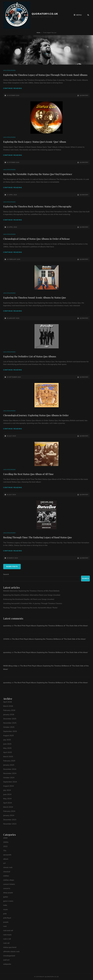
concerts (7, 888)
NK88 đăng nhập (10, 666)
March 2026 (8, 706)
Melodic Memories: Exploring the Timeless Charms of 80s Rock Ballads (31, 591)
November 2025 (10, 723)
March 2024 (8, 807)
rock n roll (7, 939)
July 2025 (7, 740)
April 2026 (8, 702)
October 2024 (9, 778)
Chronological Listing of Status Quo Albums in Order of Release (37, 239)
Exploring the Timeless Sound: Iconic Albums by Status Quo (35, 297)
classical (7, 872)
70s (5, 851)
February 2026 (9, 710)
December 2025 (10, 719)
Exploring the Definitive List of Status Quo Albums (30, 356)
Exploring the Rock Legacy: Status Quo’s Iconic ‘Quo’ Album (35, 142)
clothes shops (9, 880)
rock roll (6, 943)
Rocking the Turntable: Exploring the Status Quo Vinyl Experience (38, 174)
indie (5, 905)
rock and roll (8, 930)
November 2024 (10, 773)
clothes (6, 876)
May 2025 (7, 748)
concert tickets (9, 884)
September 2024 (10, 782)
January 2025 (9, 765)
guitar (6, 897)
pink (5, 914)
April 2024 (8, 803)
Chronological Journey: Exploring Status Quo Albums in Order (36, 415)
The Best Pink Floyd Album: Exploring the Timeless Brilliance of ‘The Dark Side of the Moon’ (51, 626)
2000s (6, 842)
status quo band (10, 947)
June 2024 (7, 794)
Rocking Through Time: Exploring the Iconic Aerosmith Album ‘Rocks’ (30, 608)
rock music (7, 935)
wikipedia (7, 964)
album (6, 859)
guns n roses (8, 901)
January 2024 (9, 815)
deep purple (8, 893)
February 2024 (9, 811)
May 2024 (7, 799)
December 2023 (10, 820)
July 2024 (7, 790)
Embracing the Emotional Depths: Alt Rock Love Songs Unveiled (29, 599)
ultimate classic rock (11, 951)
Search (6, 574)
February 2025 (9, 761)
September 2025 (10, 731)
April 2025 (8, 752)
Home (38, 33)
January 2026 (9, 714)
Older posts (12, 567)
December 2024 (10, 769)
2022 (5, 846)
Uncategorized (9, 70)
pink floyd (7, 918)
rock (5, 926)
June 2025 (7, 744)
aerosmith (7, 855)
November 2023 (10, 824)
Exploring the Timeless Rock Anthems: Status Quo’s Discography (37, 206)
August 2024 (8, 786)
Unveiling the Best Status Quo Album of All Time (28, 474)
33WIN (6, 639)
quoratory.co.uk (45, 14)
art (4, 863)
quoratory (84, 95)
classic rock (8, 867)
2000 (5, 838)
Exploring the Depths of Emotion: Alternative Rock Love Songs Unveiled (32, 595)
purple (6, 922)
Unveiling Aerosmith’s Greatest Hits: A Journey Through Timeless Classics (33, 603)
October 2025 (9, 727)
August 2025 (8, 735)
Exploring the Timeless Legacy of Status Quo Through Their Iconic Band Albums (45, 75)
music (6, 909)
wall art (6, 960)
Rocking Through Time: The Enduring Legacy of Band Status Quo (37, 537)
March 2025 (8, 756)
